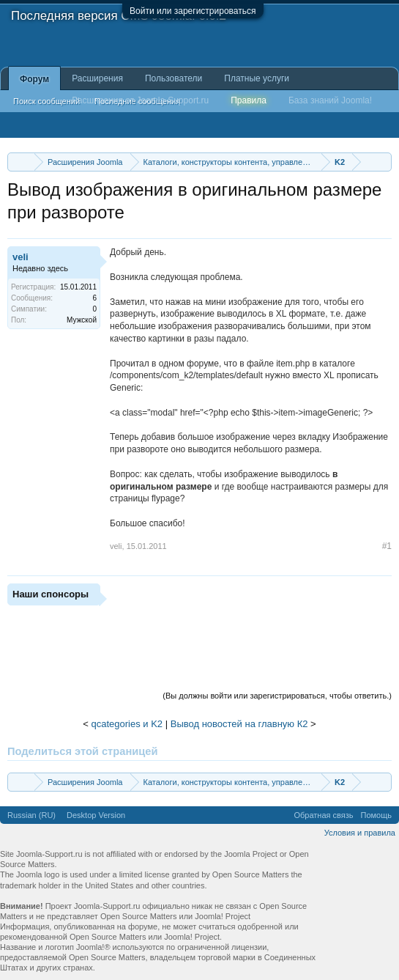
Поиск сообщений (46, 101)
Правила (249, 100)
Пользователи (174, 78)
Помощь (377, 815)
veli (20, 257)
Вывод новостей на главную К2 (239, 724)
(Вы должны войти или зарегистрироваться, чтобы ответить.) (277, 696)
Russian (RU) (31, 815)
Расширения (97, 78)
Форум (34, 79)
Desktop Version (96, 815)
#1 (387, 546)
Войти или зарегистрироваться (193, 11)
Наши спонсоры (51, 594)
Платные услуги (257, 78)
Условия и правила (360, 833)
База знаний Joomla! (330, 100)
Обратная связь (323, 815)
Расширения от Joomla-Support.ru (140, 100)
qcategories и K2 (127, 724)
